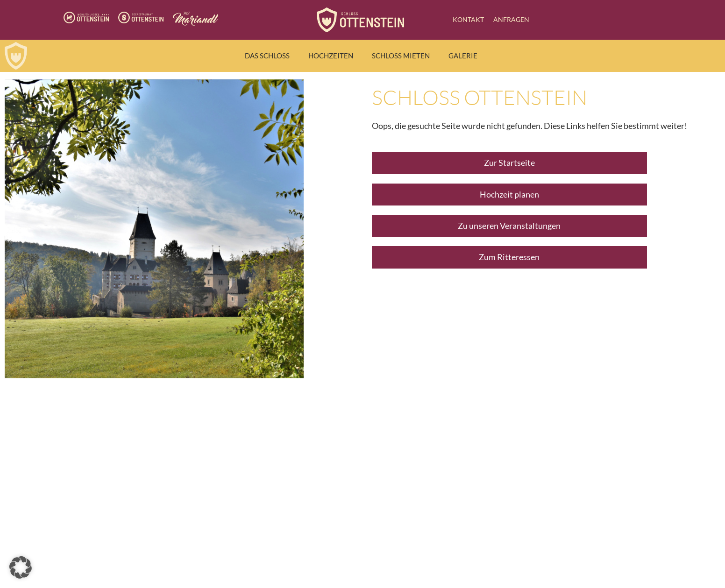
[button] (21, 567)
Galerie (463, 56)
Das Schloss (267, 56)
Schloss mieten (401, 56)
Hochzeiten (331, 56)
